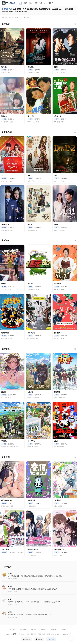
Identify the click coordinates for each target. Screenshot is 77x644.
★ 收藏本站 (26, 639)
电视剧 (31, 3)
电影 (25, 3)
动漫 (41, 3)
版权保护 (33, 630)
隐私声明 (23, 630)
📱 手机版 (39, 639)
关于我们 (13, 630)
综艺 (36, 3)
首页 (21, 3)
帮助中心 (44, 630)
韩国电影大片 (18, 17)
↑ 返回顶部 (51, 639)
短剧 (45, 3)
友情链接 (54, 630)
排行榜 (51, 3)
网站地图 (64, 630)
